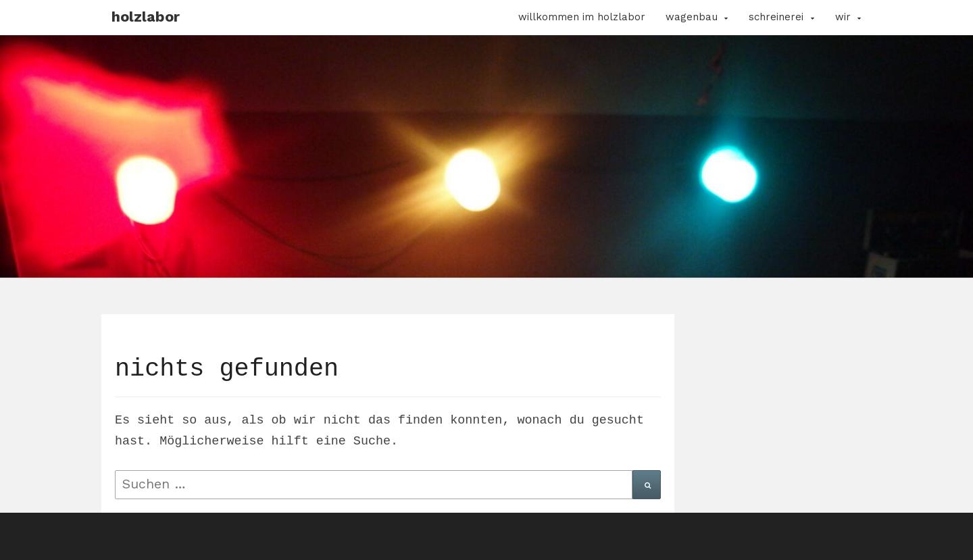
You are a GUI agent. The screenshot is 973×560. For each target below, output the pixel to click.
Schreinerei (776, 17)
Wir (843, 17)
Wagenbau (692, 17)
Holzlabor (146, 17)
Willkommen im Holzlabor (582, 17)
